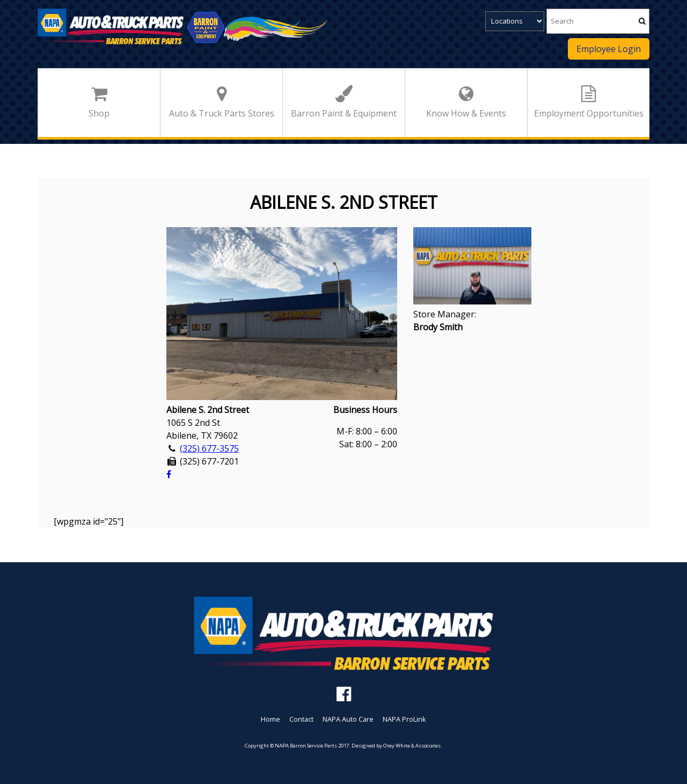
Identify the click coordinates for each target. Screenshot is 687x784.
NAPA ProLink (404, 719)
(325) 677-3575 (209, 448)
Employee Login (609, 49)
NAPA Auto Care (348, 719)
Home (271, 719)
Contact (301, 719)
